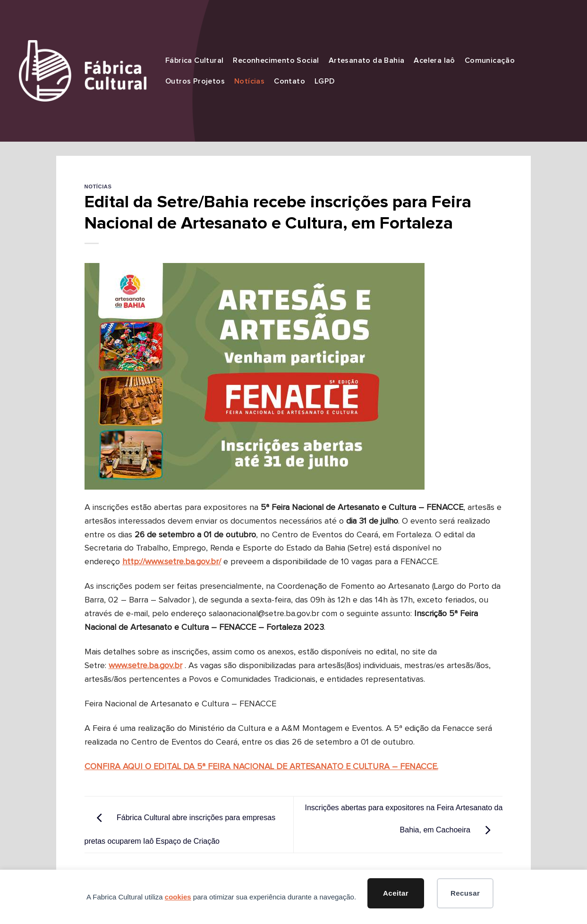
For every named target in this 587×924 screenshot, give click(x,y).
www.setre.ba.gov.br (145, 666)
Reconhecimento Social (276, 60)
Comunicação (490, 60)
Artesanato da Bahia (367, 60)
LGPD (325, 81)
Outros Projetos (195, 81)
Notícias (249, 81)
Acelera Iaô (434, 60)
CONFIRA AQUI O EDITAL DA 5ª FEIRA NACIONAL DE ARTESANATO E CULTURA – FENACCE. (261, 767)
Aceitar (396, 893)
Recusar (465, 893)
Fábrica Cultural (194, 60)
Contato (289, 81)
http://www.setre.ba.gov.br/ (172, 562)
